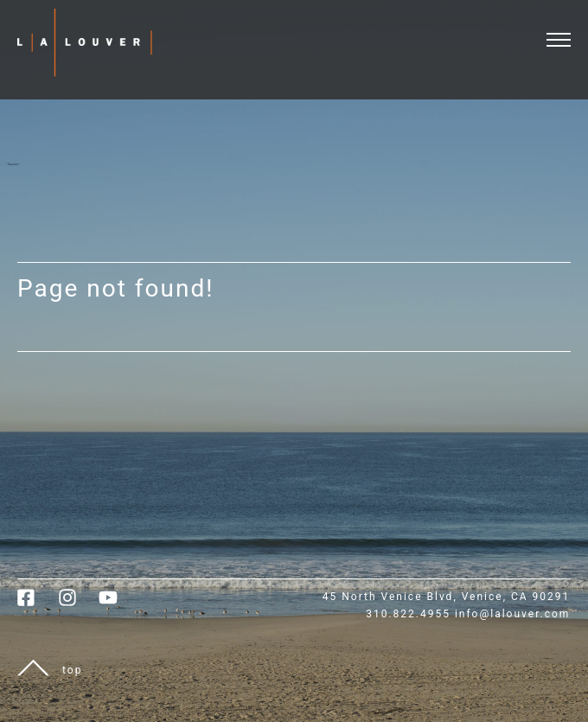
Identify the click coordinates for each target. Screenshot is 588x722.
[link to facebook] (38, 604)
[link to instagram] (78, 604)
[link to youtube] (117, 604)
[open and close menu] (567, 29)
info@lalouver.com (512, 614)
